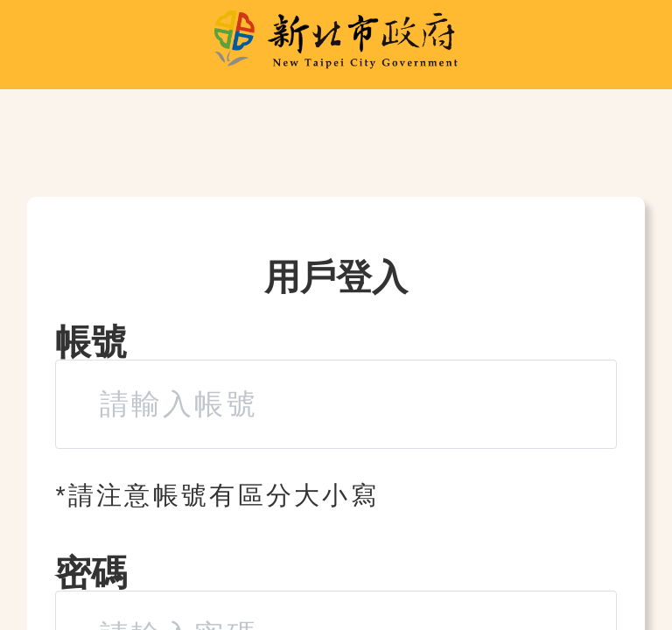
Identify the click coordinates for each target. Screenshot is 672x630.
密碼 (91, 573)
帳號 (91, 342)
